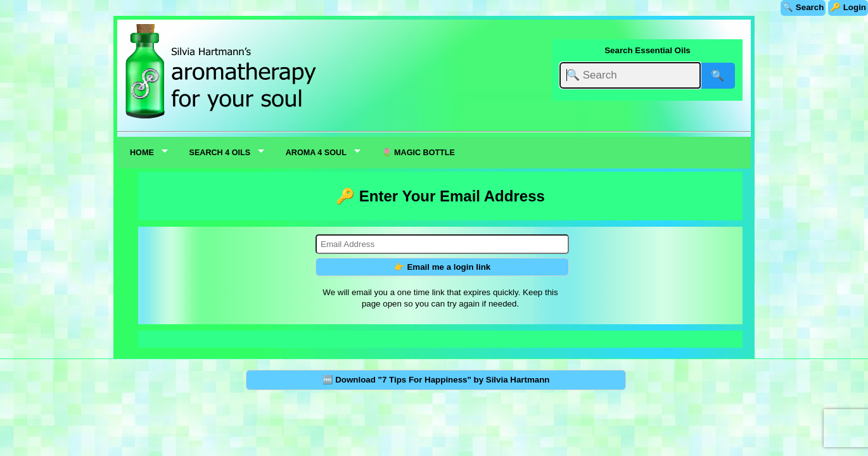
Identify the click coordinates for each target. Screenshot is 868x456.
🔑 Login (848, 7)
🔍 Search (803, 7)
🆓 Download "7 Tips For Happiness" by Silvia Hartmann (436, 380)
